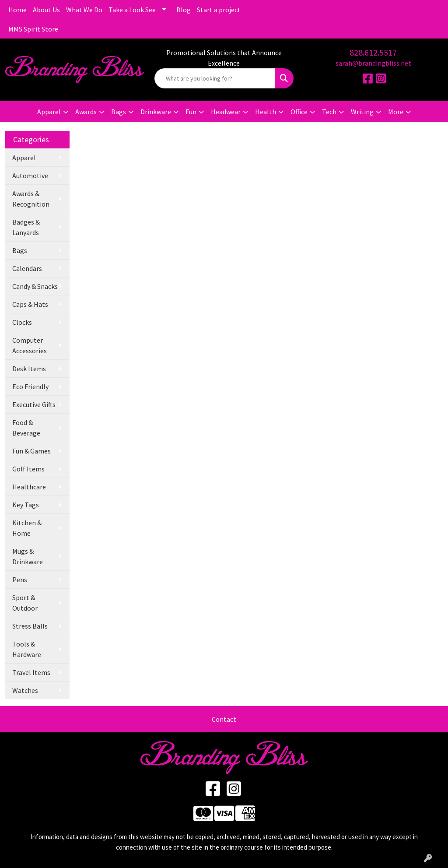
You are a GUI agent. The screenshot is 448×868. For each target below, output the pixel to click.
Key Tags (26, 505)
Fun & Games (31, 451)
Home (17, 10)
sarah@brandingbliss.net (373, 63)
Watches (25, 690)
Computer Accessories (30, 345)
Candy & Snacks (35, 286)
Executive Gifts (34, 404)
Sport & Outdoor (25, 603)
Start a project (219, 10)
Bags (20, 250)
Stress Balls (30, 626)
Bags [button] (119, 112)
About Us (46, 10)
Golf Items (28, 469)
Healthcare (29, 487)
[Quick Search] (215, 78)
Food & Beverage (26, 428)
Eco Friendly (30, 387)
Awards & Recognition (31, 199)
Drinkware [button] (156, 112)
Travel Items (31, 672)
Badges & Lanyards (26, 227)
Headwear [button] (226, 112)
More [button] (396, 112)
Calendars (27, 268)
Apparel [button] (49, 112)
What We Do (84, 10)
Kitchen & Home (27, 528)
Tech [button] (329, 112)
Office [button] (299, 112)
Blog (184, 10)
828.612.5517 (373, 52)
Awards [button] (86, 112)
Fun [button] (191, 112)
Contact (224, 719)
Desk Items (29, 369)
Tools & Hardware (27, 649)
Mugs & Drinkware (28, 556)
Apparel (24, 158)
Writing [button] (362, 112)
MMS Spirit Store (33, 29)
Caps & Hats (30, 304)
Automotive (30, 176)
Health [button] (266, 112)
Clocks (22, 322)
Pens (20, 580)
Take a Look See (132, 10)
